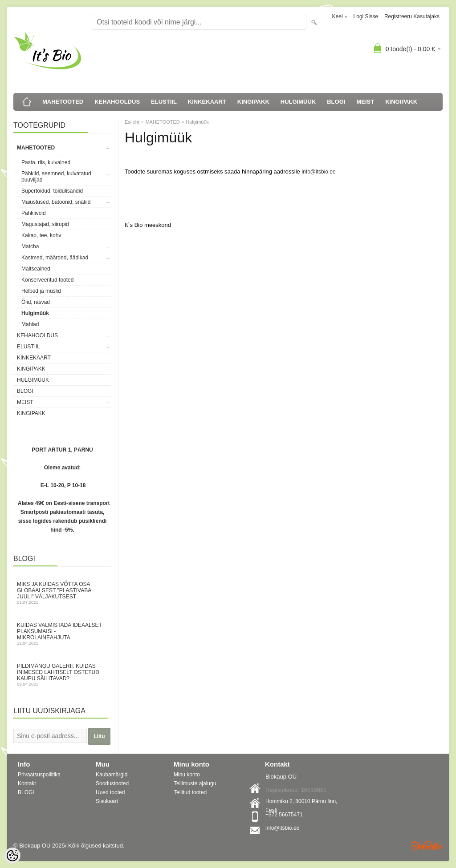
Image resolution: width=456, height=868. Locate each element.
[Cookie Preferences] (12, 856)
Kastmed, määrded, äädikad (55, 258)
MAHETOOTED (63, 102)
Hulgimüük (35, 313)
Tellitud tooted (190, 792)
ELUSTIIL (164, 102)
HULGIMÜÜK (298, 102)
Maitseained (36, 269)
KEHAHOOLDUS (117, 102)
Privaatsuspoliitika (39, 775)
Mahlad (30, 324)
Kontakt (27, 783)
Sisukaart (107, 801)
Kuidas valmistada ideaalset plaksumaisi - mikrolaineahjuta (62, 634)
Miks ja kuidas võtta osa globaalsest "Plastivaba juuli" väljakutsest (62, 593)
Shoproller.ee (427, 846)
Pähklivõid (34, 213)
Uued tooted (110, 792)
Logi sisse (366, 16)
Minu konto (187, 775)
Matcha (30, 246)
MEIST (365, 102)
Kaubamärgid (112, 775)
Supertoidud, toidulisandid (52, 191)
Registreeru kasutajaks (412, 16)
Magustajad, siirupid (45, 224)
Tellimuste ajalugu (195, 783)
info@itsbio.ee (318, 172)
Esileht (132, 122)
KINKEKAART (207, 102)
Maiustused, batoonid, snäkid (56, 202)
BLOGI (336, 102)
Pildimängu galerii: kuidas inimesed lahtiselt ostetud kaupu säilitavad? (62, 675)
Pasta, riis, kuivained (46, 162)
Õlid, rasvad (36, 302)
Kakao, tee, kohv (41, 235)
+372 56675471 (284, 815)
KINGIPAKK (253, 102)
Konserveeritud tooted (47, 280)
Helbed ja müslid (41, 291)
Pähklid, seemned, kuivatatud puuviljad (56, 177)
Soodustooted (112, 783)
